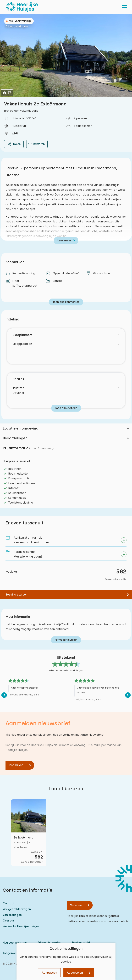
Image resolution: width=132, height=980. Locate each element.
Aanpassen (49, 973)
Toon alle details (66, 408)
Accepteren (75, 973)
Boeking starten (16, 595)
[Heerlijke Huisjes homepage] (22, 7)
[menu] (124, 7)
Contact (9, 903)
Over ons (9, 921)
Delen (14, 144)
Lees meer (64, 240)
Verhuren (76, 905)
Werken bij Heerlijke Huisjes (21, 926)
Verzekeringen (12, 915)
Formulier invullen (66, 640)
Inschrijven (16, 765)
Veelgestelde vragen (17, 909)
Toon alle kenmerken (66, 302)
